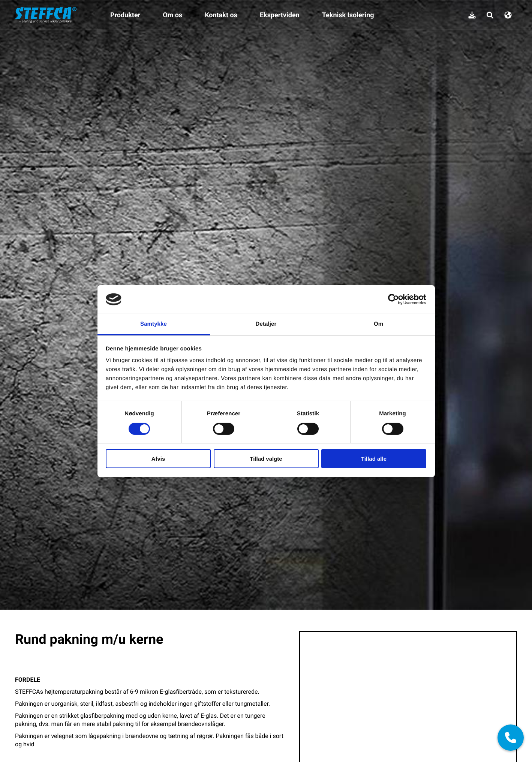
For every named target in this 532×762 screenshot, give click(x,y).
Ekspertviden (280, 15)
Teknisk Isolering (348, 15)
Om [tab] (378, 324)
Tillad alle (374, 459)
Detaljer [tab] (266, 324)
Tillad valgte (266, 459)
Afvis (158, 459)
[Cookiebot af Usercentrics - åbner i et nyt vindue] (393, 299)
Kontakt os (221, 15)
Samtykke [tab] (154, 324)
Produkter (125, 15)
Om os (172, 15)
